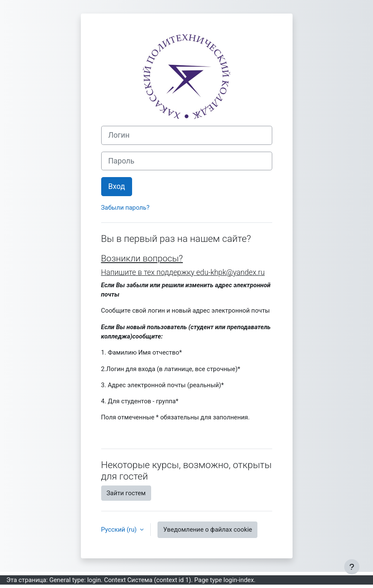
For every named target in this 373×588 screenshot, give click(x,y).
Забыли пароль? (125, 208)
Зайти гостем (126, 493)
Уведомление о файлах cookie (207, 530)
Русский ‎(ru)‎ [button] (120, 530)
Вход (117, 186)
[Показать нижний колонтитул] (352, 567)
